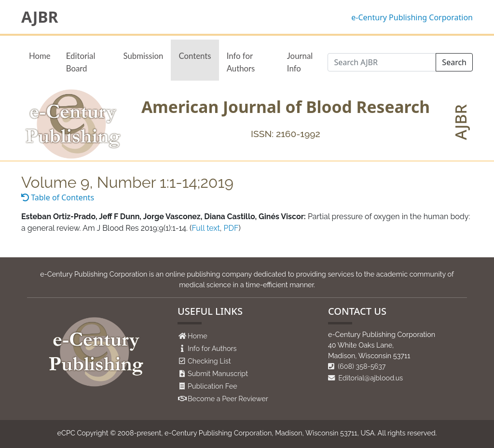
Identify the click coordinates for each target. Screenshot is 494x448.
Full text (206, 228)
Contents (195, 56)
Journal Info (300, 62)
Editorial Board (81, 62)
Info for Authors (241, 62)
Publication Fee (213, 386)
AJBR (40, 17)
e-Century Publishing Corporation (412, 17)
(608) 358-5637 (357, 366)
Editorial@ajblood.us (365, 378)
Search (454, 62)
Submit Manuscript (218, 373)
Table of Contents (58, 197)
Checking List (209, 361)
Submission (144, 56)
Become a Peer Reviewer (228, 399)
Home (40, 56)
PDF (231, 228)
